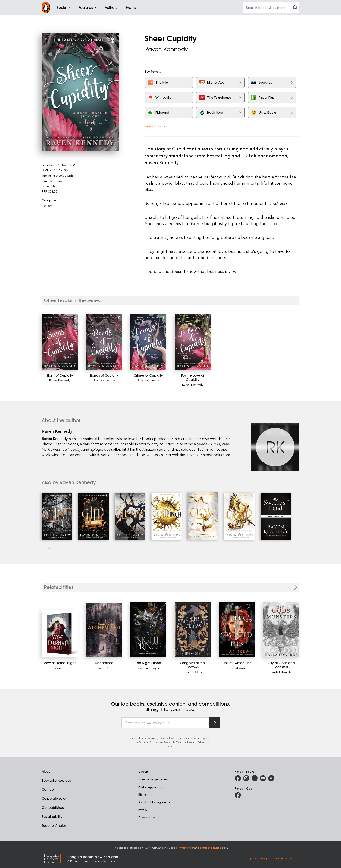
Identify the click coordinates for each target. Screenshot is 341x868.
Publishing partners (151, 787)
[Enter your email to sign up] (165, 723)
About (47, 771)
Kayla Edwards (281, 672)
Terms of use (147, 817)
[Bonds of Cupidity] (104, 342)
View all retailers (156, 126)
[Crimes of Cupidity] (148, 342)
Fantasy (47, 206)
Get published (53, 808)
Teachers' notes (54, 826)
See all (46, 548)
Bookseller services (56, 781)
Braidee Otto (193, 672)
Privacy (143, 810)
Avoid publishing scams (154, 802)
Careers (143, 771)
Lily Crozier (60, 668)
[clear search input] (295, 8)
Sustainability (52, 817)
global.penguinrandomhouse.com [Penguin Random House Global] (274, 858)
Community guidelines (153, 779)
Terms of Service (210, 848)
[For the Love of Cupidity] (193, 342)
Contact (48, 790)
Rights (142, 794)
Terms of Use (184, 742)
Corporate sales (54, 799)
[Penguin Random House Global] (55, 858)
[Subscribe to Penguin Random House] (215, 723)
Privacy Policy (186, 848)
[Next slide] (296, 587)
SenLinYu (104, 668)
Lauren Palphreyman (148, 668)
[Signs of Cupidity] (60, 342)
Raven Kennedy (166, 49)
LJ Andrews (237, 668)
